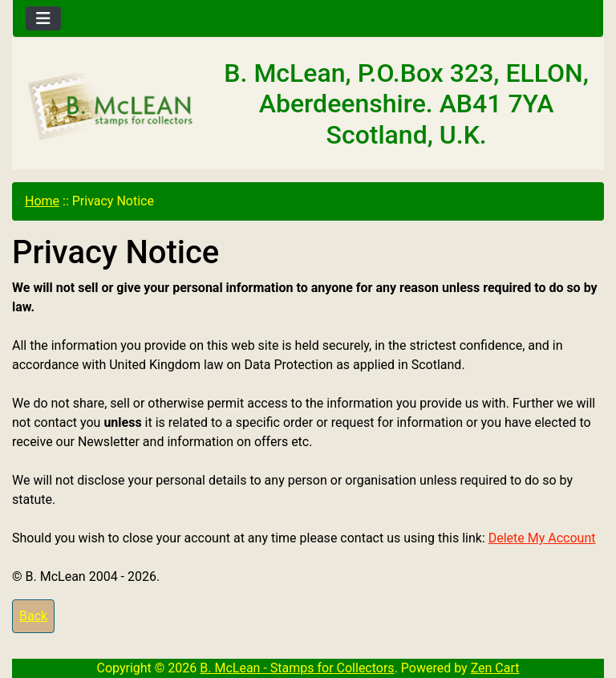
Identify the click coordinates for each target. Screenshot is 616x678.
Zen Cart (495, 668)
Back (33, 616)
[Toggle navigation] (43, 18)
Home (42, 201)
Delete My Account (542, 538)
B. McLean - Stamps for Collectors (297, 668)
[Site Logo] (111, 107)
